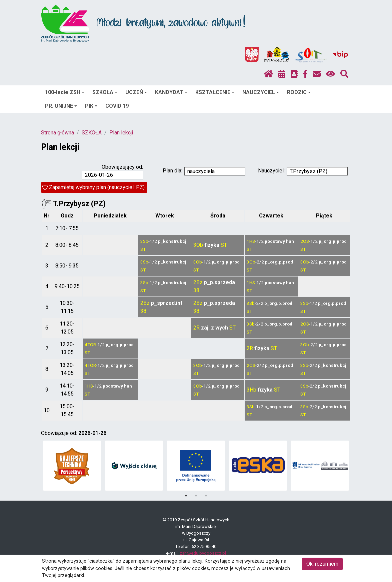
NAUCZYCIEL (261, 92)
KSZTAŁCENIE (215, 92)
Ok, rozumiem (322, 564)
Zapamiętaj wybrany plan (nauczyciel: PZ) (97, 187)
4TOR (90, 345)
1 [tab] (186, 496)
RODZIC (299, 92)
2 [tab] (196, 496)
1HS (251, 241)
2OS (305, 241)
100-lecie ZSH (65, 92)
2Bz (198, 282)
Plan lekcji (121, 133)
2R (196, 328)
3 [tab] (206, 496)
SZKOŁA (105, 92)
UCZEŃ (136, 92)
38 (196, 290)
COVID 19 (117, 106)
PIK (91, 106)
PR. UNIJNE (61, 106)
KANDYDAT (171, 92)
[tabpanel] (72, 466)
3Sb (144, 241)
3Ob (198, 245)
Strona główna (57, 133)
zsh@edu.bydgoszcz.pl (203, 553)
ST (143, 249)
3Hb (251, 390)
